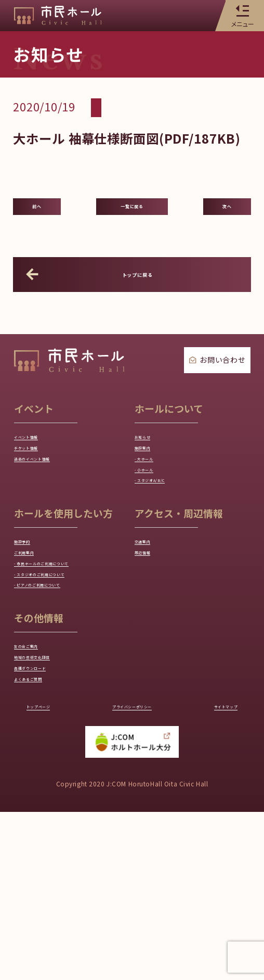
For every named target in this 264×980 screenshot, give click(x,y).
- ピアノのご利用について (64, 707)
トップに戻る (98, 297)
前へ (37, 218)
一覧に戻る (132, 218)
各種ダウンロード (49, 815)
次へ (227, 218)
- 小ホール (155, 521)
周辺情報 (152, 630)
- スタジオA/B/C (167, 540)
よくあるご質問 (44, 834)
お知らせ (152, 463)
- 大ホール (155, 502)
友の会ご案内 (40, 777)
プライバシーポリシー (132, 871)
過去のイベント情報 (53, 502)
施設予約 (31, 610)
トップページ (52, 871)
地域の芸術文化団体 (53, 796)
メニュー (242, 15)
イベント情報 (40, 463)
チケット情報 (40, 482)
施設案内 (152, 482)
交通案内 (152, 610)
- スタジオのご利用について (69, 688)
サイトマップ (212, 871)
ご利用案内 (36, 630)
